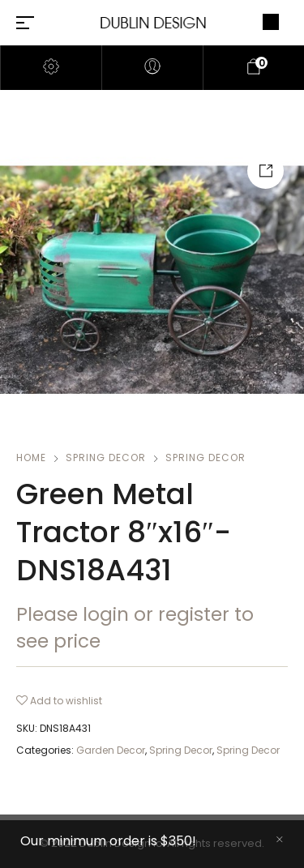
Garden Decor (111, 750)
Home (31, 458)
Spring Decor (106, 458)
